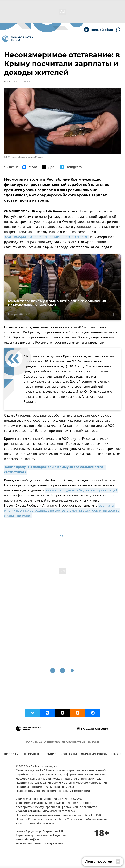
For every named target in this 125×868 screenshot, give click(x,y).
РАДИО (51, 755)
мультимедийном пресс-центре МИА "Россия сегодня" (47, 237)
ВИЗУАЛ (93, 743)
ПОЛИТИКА (34, 743)
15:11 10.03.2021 (12, 82)
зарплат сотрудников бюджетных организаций (81, 490)
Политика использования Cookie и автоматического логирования (61, 783)
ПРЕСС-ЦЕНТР (33, 755)
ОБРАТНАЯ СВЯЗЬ (94, 755)
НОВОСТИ (11, 755)
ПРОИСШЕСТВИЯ (74, 743)
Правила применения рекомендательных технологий (53, 791)
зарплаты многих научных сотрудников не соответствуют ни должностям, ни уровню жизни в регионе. (62, 511)
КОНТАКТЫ (69, 755)
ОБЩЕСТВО (52, 743)
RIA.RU (116, 755)
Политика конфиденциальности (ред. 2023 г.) (47, 787)
